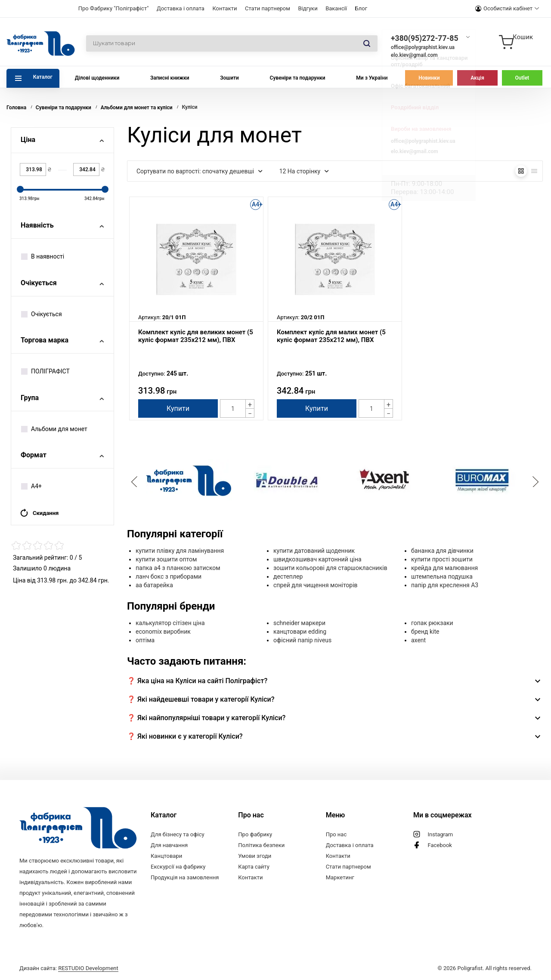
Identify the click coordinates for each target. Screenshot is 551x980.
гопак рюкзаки (432, 623)
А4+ (31, 486)
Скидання (39, 513)
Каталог (43, 77)
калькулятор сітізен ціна (170, 623)
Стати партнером (268, 8)
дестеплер (288, 576)
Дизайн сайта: (69, 968)
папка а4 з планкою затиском (178, 568)
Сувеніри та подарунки (298, 78)
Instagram (440, 834)
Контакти (224, 8)
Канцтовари (166, 856)
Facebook (440, 845)
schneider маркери (299, 623)
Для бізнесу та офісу (178, 834)
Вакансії (336, 8)
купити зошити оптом (166, 559)
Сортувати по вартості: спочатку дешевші (200, 171)
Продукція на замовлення (185, 877)
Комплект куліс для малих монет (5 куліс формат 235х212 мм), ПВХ (331, 336)
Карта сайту (254, 867)
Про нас (336, 834)
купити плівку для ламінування (180, 551)
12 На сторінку (304, 171)
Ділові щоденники (97, 78)
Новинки (429, 78)
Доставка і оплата (181, 8)
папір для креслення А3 (445, 585)
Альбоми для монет (54, 429)
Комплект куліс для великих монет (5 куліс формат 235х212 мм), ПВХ (196, 336)
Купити (178, 408)
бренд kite (425, 632)
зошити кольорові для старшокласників (330, 568)
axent (418, 640)
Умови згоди (255, 856)
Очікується (42, 314)
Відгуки (308, 8)
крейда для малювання (444, 568)
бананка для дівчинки (442, 551)
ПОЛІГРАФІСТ (45, 371)
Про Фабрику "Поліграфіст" (114, 8)
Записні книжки (170, 78)
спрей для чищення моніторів (316, 585)
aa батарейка (154, 585)
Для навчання (169, 845)
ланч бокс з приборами (169, 576)
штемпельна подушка (442, 576)
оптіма (145, 640)
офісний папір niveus (302, 640)
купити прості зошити (442, 559)
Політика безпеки (261, 845)
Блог (361, 8)
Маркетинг (340, 877)
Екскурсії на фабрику (178, 867)
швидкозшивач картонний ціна (317, 559)
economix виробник (163, 632)
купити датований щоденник (314, 551)
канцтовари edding (300, 632)
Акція (477, 78)
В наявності (43, 256)
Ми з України (372, 78)
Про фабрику (255, 834)
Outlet (522, 78)
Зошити (229, 78)
